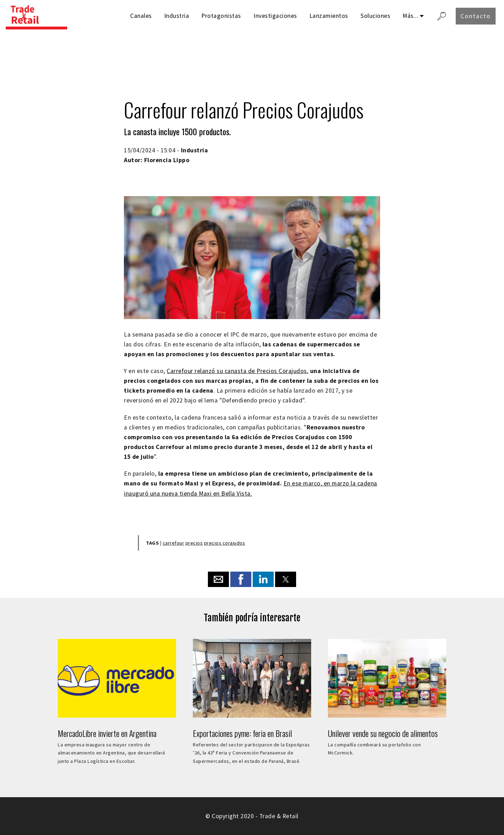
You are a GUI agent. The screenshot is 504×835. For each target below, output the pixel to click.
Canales (141, 16)
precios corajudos (225, 543)
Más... (410, 16)
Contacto (476, 16)
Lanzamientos (329, 16)
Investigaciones (275, 16)
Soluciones (375, 16)
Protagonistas (221, 16)
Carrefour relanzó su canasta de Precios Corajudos (237, 371)
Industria (177, 16)
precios (194, 543)
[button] (218, 579)
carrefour (174, 543)
